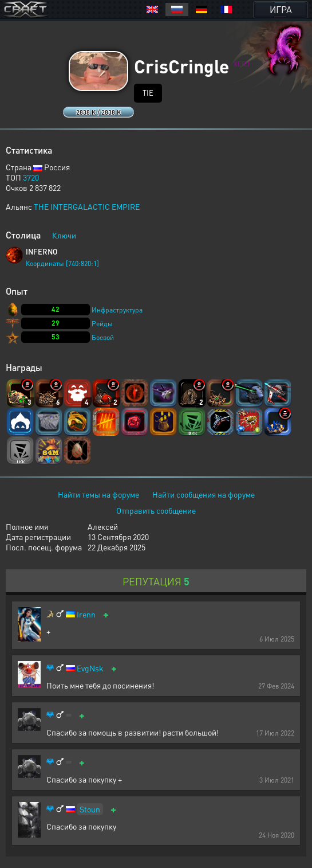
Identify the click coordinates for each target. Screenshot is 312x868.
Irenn (86, 614)
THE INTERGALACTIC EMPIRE (87, 206)
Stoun (90, 809)
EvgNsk (90, 668)
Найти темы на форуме (98, 494)
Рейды (102, 324)
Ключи (64, 235)
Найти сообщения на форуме (204, 494)
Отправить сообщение (156, 510)
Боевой (103, 337)
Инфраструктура (117, 310)
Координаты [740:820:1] (62, 263)
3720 (31, 177)
